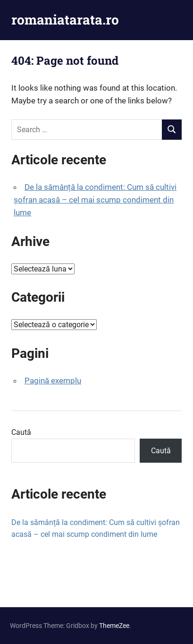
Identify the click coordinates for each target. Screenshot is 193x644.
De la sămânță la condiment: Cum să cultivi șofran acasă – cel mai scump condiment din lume (95, 200)
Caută (21, 432)
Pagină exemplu (53, 381)
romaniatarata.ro (65, 20)
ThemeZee (114, 626)
